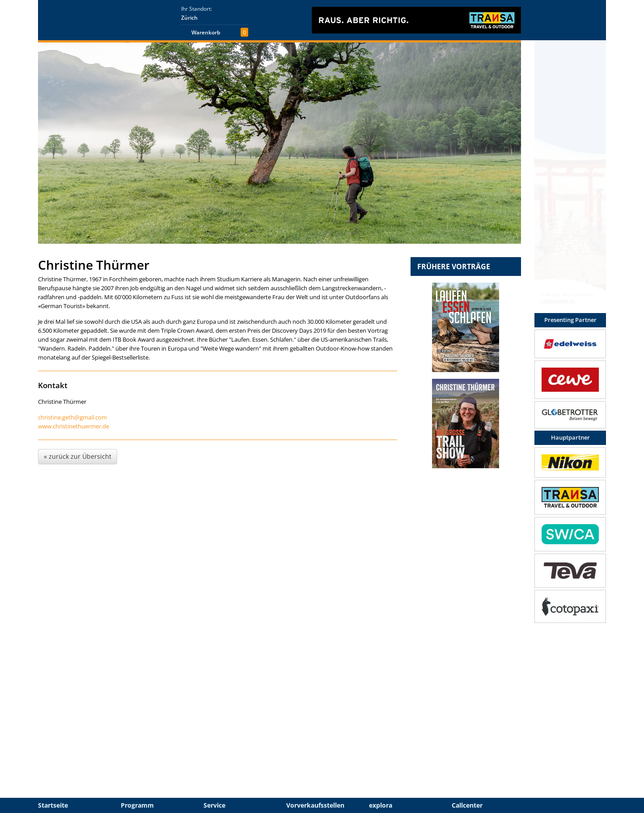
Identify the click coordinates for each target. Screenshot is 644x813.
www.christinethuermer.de (74, 426)
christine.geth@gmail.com (72, 417)
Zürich (189, 18)
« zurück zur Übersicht (78, 456)
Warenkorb (206, 32)
